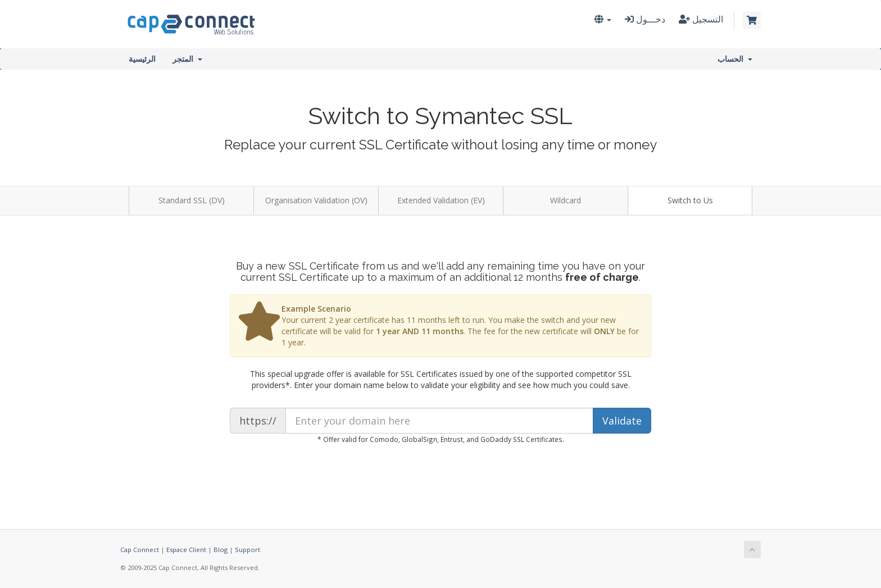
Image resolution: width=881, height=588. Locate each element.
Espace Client (186, 550)
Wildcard (566, 200)
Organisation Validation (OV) (316, 200)
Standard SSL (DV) (192, 200)
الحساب (735, 59)
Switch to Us (690, 200)
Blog (221, 550)
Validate (622, 421)
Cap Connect (140, 550)
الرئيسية (142, 59)
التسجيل (701, 19)
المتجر (187, 59)
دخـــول (645, 19)
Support (248, 550)
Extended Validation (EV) (441, 200)
